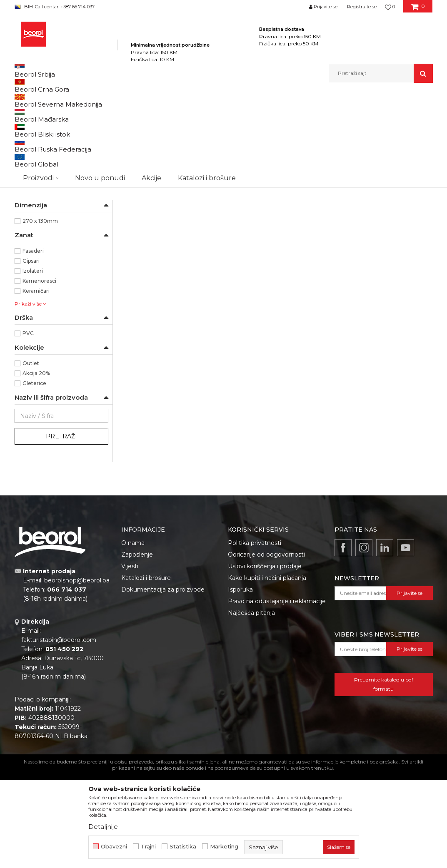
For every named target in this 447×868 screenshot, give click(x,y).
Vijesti (130, 662)
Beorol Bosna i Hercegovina (47, 101)
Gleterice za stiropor (44, 184)
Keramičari (36, 386)
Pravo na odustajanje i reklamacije (277, 696)
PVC (28, 429)
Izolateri (33, 366)
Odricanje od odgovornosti (266, 650)
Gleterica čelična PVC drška (170, 254)
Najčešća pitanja (251, 708)
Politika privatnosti (255, 638)
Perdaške (31, 174)
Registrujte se (362, 7)
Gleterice (205, 101)
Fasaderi (33, 346)
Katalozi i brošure (146, 673)
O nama (133, 638)
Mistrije (29, 194)
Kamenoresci (39, 376)
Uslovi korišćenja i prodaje (265, 662)
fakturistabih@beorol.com (59, 735)
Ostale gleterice (39, 164)
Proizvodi (97, 101)
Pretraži (61, 532)
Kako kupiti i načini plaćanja (267, 673)
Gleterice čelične (39, 134)
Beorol (31, 226)
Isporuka (240, 685)
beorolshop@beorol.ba (77, 676)
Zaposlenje (137, 650)
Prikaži (344, 114)
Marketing (224, 847)
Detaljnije (103, 827)
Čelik (29, 256)
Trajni (148, 847)
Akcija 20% (36, 469)
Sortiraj (222, 114)
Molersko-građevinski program (152, 101)
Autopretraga (184, 114)
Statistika (183, 847)
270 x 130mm (40, 316)
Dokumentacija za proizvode (163, 685)
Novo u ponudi (100, 73)
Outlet (31, 459)
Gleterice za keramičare (49, 154)
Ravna (30, 286)
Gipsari (31, 356)
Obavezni (114, 847)
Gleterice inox (38, 144)
